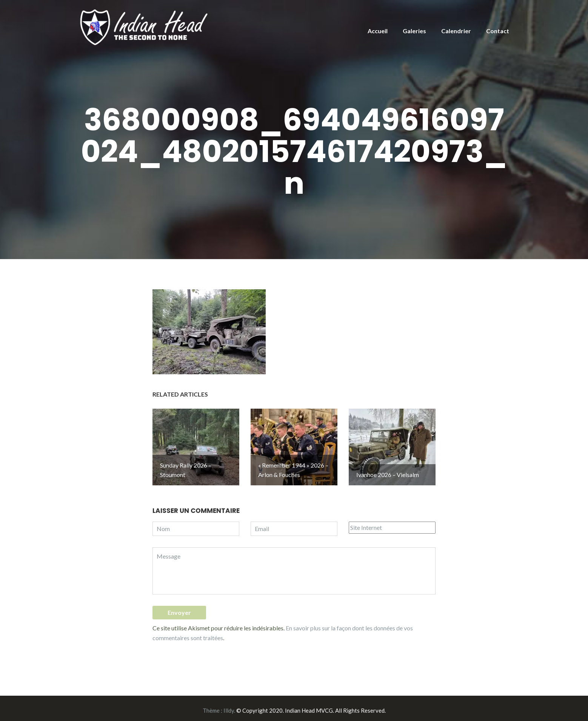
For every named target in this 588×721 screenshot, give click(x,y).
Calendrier (456, 31)
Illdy (229, 706)
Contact (498, 31)
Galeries (414, 31)
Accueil (378, 31)
